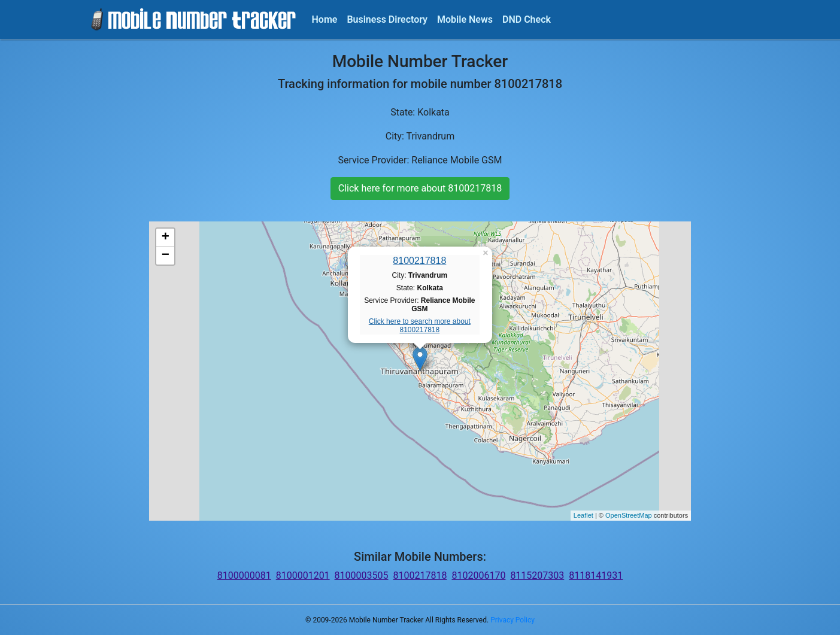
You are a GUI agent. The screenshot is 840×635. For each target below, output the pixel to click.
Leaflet (583, 515)
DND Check (527, 19)
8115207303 (537, 575)
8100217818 (419, 261)
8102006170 (478, 575)
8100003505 (362, 575)
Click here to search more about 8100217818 (420, 326)
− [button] (166, 256)
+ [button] (166, 238)
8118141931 (596, 575)
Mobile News (465, 19)
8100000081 (244, 575)
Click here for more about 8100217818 (420, 188)
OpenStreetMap (629, 515)
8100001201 (303, 575)
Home (325, 19)
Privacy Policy (513, 620)
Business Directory (387, 19)
